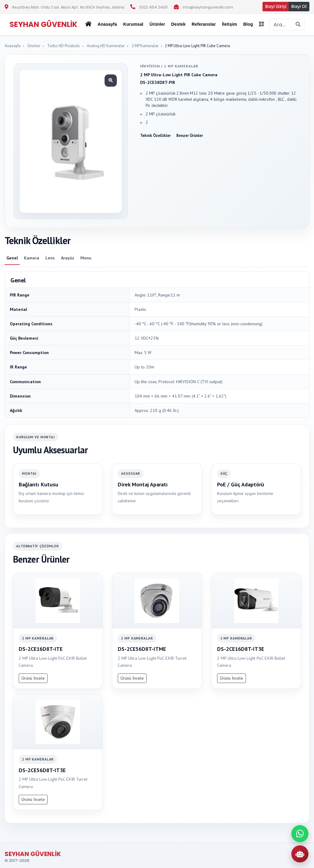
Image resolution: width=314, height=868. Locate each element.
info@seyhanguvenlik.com (208, 7)
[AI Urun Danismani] (300, 854)
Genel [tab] (12, 258)
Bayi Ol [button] (299, 6)
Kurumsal (133, 24)
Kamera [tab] (32, 258)
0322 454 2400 (153, 7)
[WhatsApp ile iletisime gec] (300, 834)
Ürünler (34, 46)
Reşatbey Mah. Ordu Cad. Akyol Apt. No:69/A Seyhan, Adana (68, 7)
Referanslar (204, 24)
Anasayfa (107, 24)
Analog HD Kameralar (106, 46)
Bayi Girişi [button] (276, 6)
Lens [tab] (50, 258)
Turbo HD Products (63, 46)
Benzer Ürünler (190, 136)
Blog (248, 24)
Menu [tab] (86, 258)
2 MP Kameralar (145, 46)
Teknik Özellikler (155, 136)
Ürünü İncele (33, 678)
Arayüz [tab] (68, 258)
